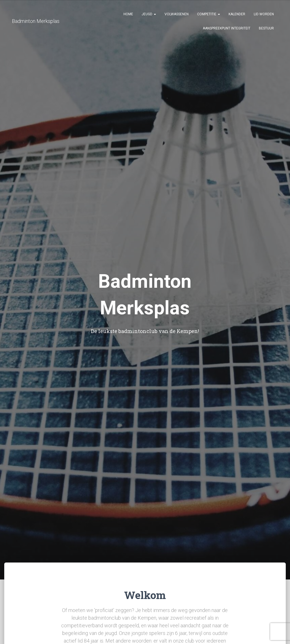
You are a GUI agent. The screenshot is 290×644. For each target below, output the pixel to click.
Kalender (237, 14)
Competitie (209, 14)
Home (128, 14)
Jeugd (149, 14)
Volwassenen (177, 14)
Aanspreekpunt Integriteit (227, 28)
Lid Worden (264, 14)
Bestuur (266, 28)
